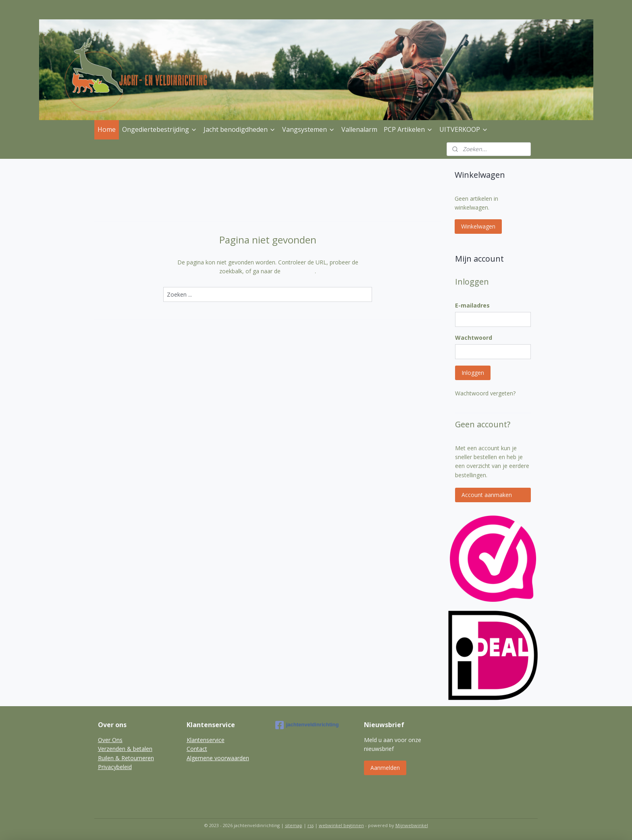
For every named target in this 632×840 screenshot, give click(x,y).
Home (107, 129)
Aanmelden (385, 768)
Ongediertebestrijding (160, 129)
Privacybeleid (115, 767)
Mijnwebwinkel (412, 825)
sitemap (294, 825)
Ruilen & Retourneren (126, 758)
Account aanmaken (487, 495)
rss (311, 825)
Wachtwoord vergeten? (485, 393)
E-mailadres (472, 305)
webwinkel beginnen (341, 825)
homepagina (298, 271)
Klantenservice (206, 740)
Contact (197, 749)
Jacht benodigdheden (240, 129)
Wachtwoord (474, 338)
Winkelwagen (478, 226)
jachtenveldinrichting (307, 725)
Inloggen (473, 373)
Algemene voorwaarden (218, 758)
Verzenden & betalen (125, 749)
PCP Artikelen (408, 129)
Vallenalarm (359, 129)
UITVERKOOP (464, 129)
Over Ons (110, 740)
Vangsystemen (309, 129)
